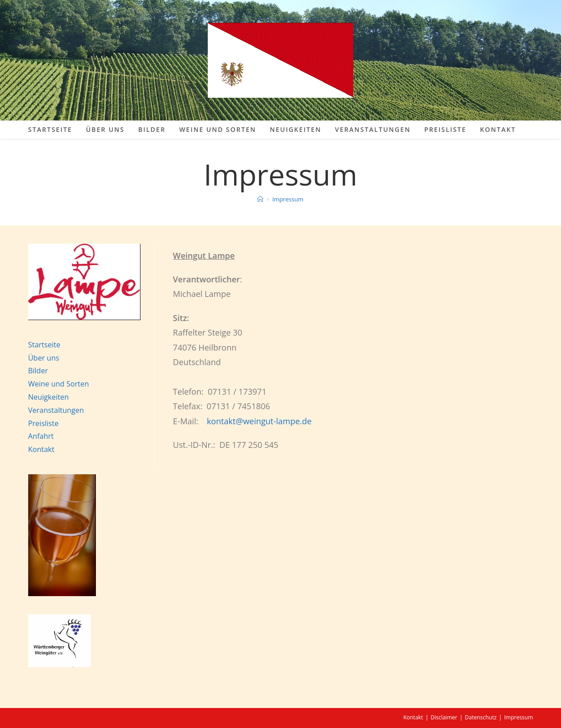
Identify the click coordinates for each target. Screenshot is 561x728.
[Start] (260, 199)
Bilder (38, 371)
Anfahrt (41, 436)
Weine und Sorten (59, 384)
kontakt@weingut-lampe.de (259, 421)
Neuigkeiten (49, 397)
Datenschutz (481, 717)
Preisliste (43, 423)
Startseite (44, 345)
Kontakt (41, 449)
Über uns (44, 358)
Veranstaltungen (56, 410)
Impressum (288, 199)
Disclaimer (444, 717)
